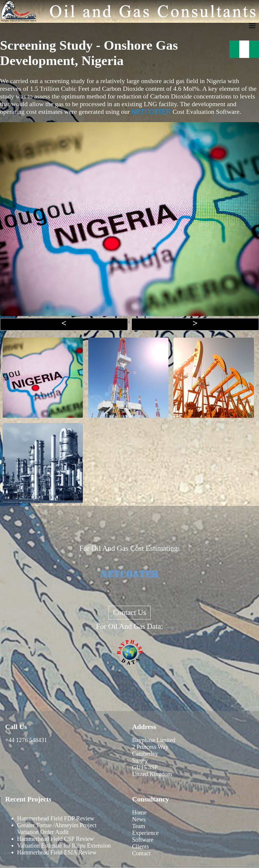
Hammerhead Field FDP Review (56, 818)
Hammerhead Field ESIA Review (57, 852)
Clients (140, 846)
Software (143, 840)
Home (139, 812)
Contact (141, 853)
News (139, 819)
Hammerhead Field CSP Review (56, 839)
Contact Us (130, 612)
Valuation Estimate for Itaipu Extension (64, 846)
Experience (145, 833)
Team (139, 826)
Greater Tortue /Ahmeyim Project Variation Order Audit (57, 829)
